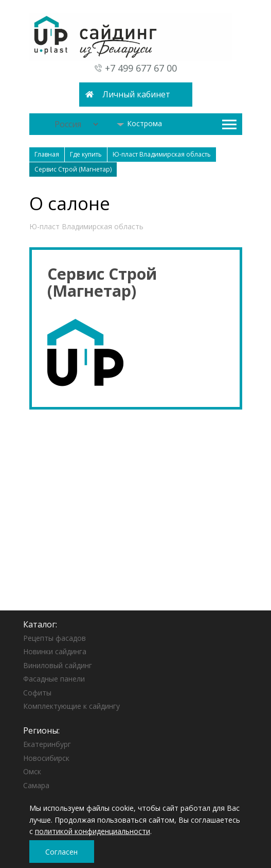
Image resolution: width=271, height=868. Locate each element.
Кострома (139, 123)
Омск (32, 771)
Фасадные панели (54, 679)
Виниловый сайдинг (58, 665)
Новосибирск (46, 758)
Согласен (61, 852)
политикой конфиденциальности (93, 831)
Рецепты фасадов (55, 638)
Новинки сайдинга (55, 651)
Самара (36, 785)
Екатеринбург (47, 744)
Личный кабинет (136, 94)
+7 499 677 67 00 (141, 68)
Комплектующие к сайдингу (71, 706)
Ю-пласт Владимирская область (86, 226)
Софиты (37, 693)
